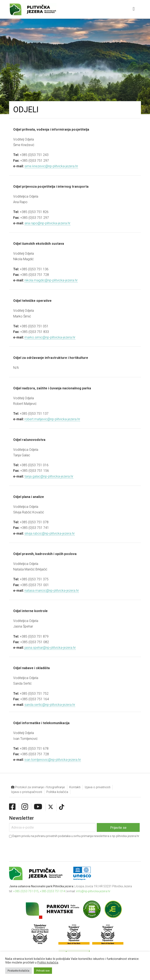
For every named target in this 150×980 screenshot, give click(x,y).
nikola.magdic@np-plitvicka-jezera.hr (51, 280)
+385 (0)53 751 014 (53, 891)
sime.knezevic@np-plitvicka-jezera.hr (51, 166)
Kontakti (75, 787)
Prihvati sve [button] (43, 971)
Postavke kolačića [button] (18, 971)
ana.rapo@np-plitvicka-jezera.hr (47, 223)
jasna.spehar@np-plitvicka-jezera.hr (50, 648)
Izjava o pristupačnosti (27, 792)
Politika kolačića (57, 792)
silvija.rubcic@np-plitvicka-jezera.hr (50, 533)
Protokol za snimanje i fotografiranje (38, 787)
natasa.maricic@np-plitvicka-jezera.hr (52, 591)
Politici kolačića (48, 962)
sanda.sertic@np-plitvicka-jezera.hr (50, 705)
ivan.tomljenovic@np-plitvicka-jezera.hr (53, 760)
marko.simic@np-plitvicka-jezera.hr (50, 337)
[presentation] (40, 847)
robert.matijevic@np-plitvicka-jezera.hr (52, 419)
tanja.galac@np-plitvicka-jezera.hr (49, 476)
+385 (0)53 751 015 (26, 891)
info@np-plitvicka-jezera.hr (93, 891)
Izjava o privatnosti (98, 787)
